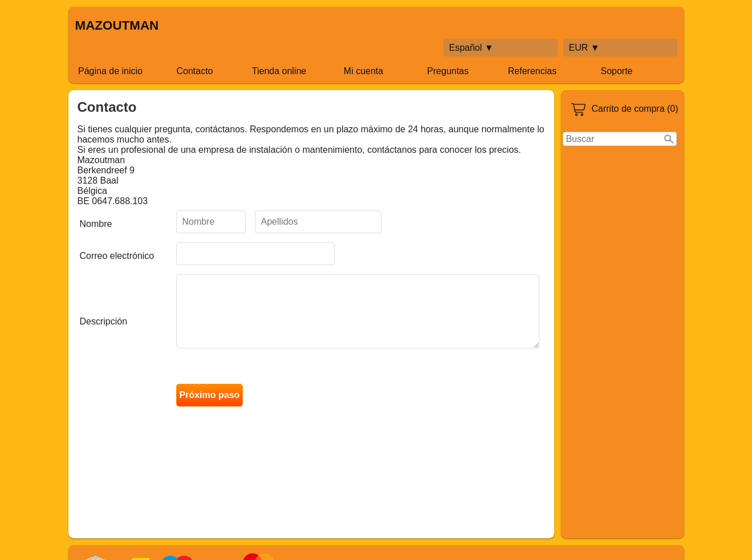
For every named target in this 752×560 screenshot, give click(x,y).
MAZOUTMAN (117, 25)
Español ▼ (471, 48)
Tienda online (279, 71)
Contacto (194, 71)
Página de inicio (110, 71)
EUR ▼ (584, 48)
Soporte (616, 71)
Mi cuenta (363, 71)
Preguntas (448, 71)
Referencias (532, 71)
